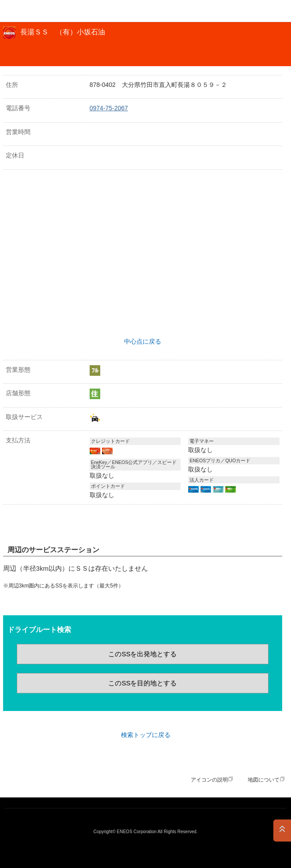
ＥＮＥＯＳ (29, 11)
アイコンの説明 (209, 780)
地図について (264, 780)
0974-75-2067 (109, 108)
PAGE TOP (282, 831)
